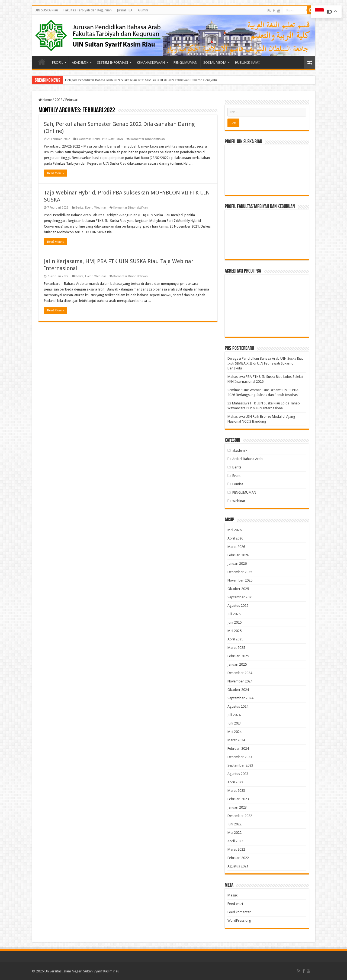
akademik (84, 139)
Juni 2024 (234, 723)
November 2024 (240, 681)
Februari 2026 (238, 555)
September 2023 (240, 765)
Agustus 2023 (238, 774)
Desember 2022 (240, 816)
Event (89, 208)
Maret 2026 (236, 547)
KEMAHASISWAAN (151, 63)
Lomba (238, 484)
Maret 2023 (236, 791)
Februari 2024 (238, 748)
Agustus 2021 (238, 866)
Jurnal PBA (125, 10)
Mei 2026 (234, 530)
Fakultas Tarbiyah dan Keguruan (88, 10)
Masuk (232, 895)
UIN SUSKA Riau (46, 10)
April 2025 (235, 639)
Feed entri (235, 904)
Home (45, 100)
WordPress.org (239, 920)
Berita (97, 139)
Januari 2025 (237, 664)
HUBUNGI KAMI (247, 63)
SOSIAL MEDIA (215, 63)
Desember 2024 (240, 673)
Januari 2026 (237, 564)
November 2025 (240, 580)
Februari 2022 (238, 858)
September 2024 (240, 698)
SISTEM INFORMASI (113, 63)
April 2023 (235, 782)
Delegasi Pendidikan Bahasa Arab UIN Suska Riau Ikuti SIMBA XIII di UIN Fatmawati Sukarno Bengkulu (141, 80)
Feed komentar (239, 912)
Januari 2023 (237, 807)
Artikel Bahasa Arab (248, 459)
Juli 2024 (234, 715)
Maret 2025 (236, 648)
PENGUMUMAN (185, 63)
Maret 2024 (236, 740)
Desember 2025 (240, 572)
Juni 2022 (234, 824)
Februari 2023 (238, 799)
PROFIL (58, 63)
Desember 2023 (240, 757)
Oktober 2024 (238, 690)
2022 (59, 100)
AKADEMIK (80, 63)
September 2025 (240, 597)
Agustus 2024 (238, 706)
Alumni (143, 10)
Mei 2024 (234, 732)
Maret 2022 (236, 849)
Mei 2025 (234, 631)
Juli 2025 (234, 614)
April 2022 (235, 841)
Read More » (56, 173)
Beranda (42, 62)
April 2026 (235, 538)
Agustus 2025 (238, 606)
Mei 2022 (234, 833)
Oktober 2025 (238, 589)
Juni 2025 (234, 622)
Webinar (100, 208)
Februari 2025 (238, 656)
